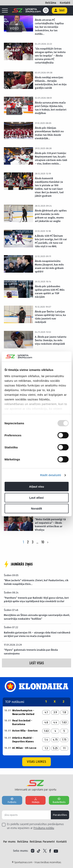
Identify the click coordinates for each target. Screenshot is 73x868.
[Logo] (26, 10)
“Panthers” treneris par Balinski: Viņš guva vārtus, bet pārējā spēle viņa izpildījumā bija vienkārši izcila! (36, 600)
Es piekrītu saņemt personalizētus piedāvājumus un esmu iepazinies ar (35, 826)
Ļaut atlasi (36, 498)
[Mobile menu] (6, 11)
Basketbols (59, 800)
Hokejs (36, 800)
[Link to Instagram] (33, 851)
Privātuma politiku (44, 828)
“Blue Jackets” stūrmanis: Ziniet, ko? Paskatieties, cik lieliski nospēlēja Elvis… (36, 582)
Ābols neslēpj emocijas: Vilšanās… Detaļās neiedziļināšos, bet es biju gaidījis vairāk (51, 83)
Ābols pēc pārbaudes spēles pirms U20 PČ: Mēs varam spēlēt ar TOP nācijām (50, 292)
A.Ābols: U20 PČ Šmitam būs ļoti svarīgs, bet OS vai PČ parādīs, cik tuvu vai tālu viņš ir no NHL (51, 241)
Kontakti (65, 3)
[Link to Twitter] (45, 851)
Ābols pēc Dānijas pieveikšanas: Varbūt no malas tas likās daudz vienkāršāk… (49, 133)
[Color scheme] (46, 10)
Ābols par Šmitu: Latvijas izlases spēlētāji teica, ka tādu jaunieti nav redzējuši (50, 317)
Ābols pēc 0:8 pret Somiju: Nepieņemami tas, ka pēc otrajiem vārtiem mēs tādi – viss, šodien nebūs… (51, 158)
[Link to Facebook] (50, 851)
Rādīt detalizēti (51, 475)
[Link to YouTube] (56, 851)
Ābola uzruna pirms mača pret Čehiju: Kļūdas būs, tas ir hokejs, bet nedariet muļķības (51, 108)
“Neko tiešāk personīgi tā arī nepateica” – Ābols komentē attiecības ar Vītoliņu (50, 525)
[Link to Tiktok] (39, 851)
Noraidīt (36, 509)
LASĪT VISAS (37, 663)
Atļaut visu (36, 487)
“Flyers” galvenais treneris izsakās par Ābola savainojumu (31, 652)
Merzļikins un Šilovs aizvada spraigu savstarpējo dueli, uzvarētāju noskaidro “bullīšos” (37, 617)
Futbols (12, 800)
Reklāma (51, 3)
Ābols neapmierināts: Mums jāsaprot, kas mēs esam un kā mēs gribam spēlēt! (49, 266)
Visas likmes (36, 762)
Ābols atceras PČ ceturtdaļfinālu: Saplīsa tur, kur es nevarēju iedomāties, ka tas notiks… (49, 27)
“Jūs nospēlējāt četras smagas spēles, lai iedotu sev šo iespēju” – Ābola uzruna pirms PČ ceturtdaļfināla (50, 56)
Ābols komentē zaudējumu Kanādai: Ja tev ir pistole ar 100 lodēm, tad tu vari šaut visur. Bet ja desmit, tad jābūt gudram (49, 187)
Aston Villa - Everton (25, 731)
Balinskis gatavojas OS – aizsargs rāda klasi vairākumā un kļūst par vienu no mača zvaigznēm (37, 634)
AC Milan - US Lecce (24, 748)
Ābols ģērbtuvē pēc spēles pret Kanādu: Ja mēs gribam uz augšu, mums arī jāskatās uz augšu (51, 216)
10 (43, 542)
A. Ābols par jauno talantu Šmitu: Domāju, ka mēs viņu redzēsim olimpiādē (51, 340)
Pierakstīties (60, 815)
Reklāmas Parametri (42, 842)
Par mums (9, 842)
